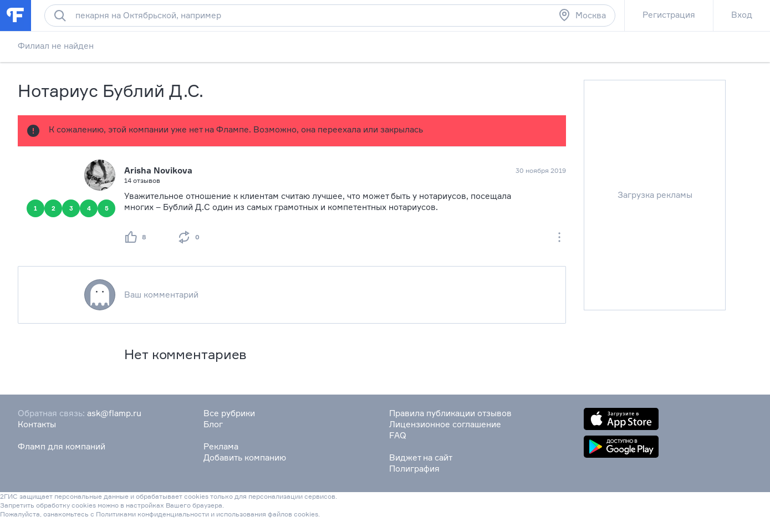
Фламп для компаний (62, 446)
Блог (213, 424)
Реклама (221, 446)
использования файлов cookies (267, 514)
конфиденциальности (173, 514)
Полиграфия (414, 469)
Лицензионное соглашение (445, 424)
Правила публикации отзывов (450, 413)
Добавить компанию (245, 457)
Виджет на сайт (421, 457)
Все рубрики (229, 413)
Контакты (37, 424)
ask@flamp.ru (114, 413)
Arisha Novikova (158, 170)
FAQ (398, 435)
